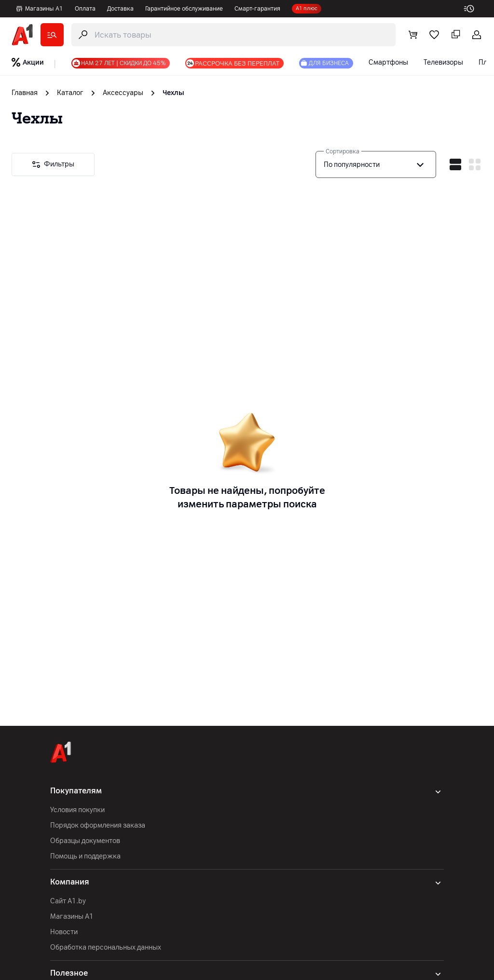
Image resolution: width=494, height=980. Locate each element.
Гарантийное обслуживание (184, 9)
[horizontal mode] (455, 164)
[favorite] (434, 35)
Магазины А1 (39, 9)
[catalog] (52, 35)
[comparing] (455, 35)
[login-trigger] (477, 35)
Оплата (85, 9)
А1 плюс (307, 8)
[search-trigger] (233, 35)
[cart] (413, 35)
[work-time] (473, 9)
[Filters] (53, 164)
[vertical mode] (475, 164)
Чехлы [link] (173, 93)
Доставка (120, 9)
